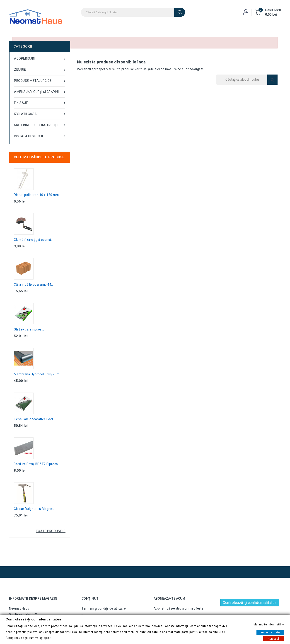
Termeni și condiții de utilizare (104, 609)
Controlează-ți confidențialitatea (250, 603)
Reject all (274, 638)
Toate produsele (51, 531)
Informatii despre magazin (33, 599)
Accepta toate (270, 632)
